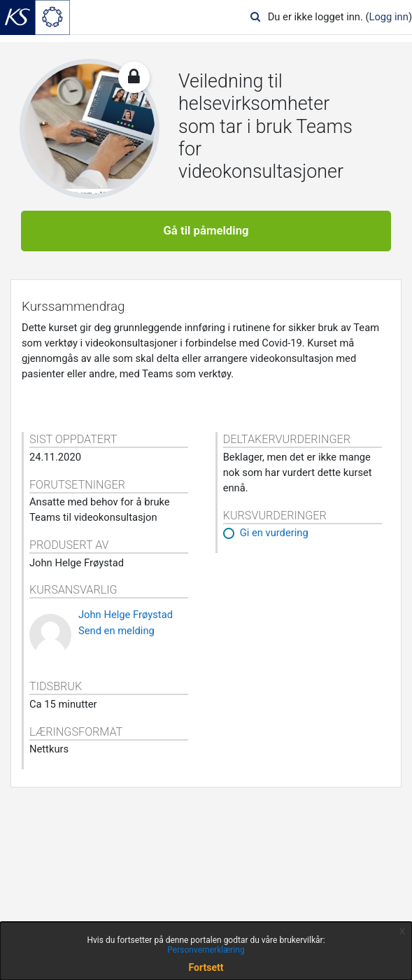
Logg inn (389, 17)
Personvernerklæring (206, 950)
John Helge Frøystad (126, 615)
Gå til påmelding (206, 230)
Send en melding (116, 631)
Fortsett (206, 967)
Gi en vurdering (274, 533)
